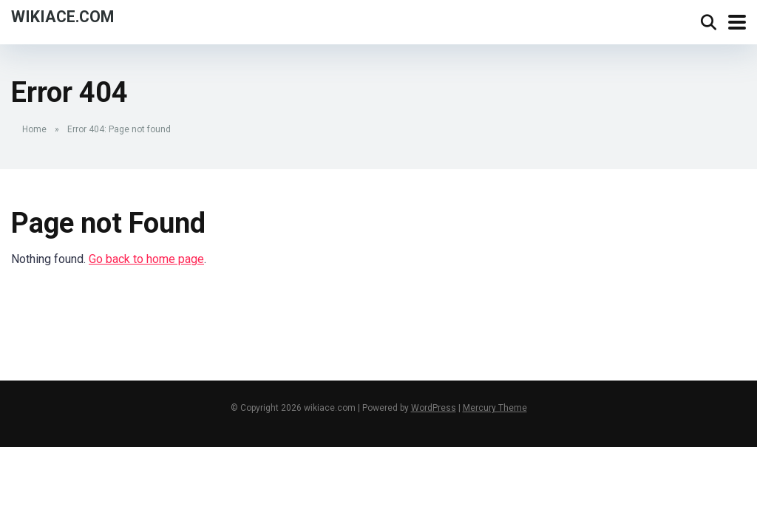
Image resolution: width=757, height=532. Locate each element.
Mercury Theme (495, 408)
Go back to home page (146, 259)
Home (34, 129)
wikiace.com (62, 16)
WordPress (434, 408)
